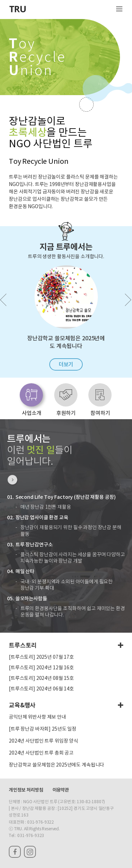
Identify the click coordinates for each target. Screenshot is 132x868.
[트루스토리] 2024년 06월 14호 (41, 689)
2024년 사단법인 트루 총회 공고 (41, 753)
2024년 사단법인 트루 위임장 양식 (43, 741)
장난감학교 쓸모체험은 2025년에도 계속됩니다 (56, 765)
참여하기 (100, 413)
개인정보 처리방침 (26, 790)
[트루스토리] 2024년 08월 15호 (41, 678)
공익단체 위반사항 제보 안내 (37, 717)
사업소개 (32, 413)
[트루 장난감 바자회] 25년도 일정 (43, 729)
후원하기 (66, 413)
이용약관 (61, 790)
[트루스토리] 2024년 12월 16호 (41, 668)
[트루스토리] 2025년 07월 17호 (41, 657)
